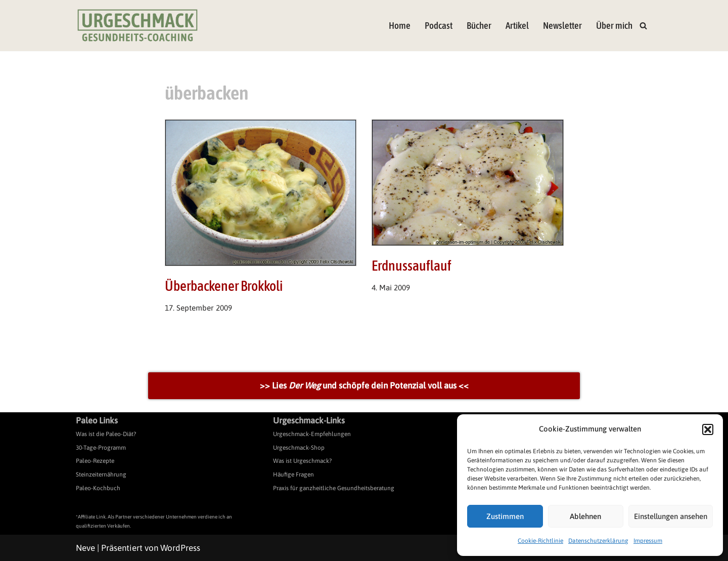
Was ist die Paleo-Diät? (106, 434)
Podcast (439, 26)
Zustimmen (505, 516)
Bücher (479, 26)
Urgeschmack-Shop (299, 448)
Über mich (614, 26)
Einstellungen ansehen (671, 516)
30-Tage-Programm (101, 448)
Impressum (648, 541)
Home (400, 26)
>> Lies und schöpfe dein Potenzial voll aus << (364, 385)
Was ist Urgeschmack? (302, 461)
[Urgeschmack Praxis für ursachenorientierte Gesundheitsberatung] (138, 26)
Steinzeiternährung (101, 474)
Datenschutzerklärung (598, 541)
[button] (708, 429)
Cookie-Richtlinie (540, 541)
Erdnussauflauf (412, 266)
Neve (85, 548)
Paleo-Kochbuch (98, 488)
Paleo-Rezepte (95, 461)
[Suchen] (643, 26)
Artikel (517, 26)
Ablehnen (585, 516)
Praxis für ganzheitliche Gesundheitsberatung (334, 488)
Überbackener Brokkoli (224, 286)
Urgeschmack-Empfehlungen (312, 434)
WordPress (180, 548)
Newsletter (562, 26)
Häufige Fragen (293, 474)
